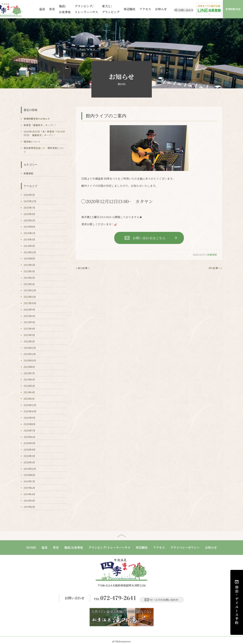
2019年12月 (30, 469)
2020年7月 (29, 431)
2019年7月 (29, 481)
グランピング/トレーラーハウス (79, 9)
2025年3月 (29, 214)
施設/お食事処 (59, 9)
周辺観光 (119, 9)
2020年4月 (29, 450)
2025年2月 (29, 220)
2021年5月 (29, 386)
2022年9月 (29, 310)
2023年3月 (29, 271)
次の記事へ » (215, 268)
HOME (31, 547)
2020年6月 (29, 437)
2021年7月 (29, 373)
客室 (46, 9)
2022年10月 (30, 303)
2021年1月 (29, 399)
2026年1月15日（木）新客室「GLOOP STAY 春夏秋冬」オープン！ (46, 133)
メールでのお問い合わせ (163, 597)
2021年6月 (29, 379)
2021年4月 (29, 392)
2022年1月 (29, 341)
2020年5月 (29, 443)
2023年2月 (29, 278)
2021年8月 (29, 367)
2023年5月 (29, 265)
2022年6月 (29, 316)
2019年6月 (29, 488)
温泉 (37, 9)
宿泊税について (32, 142)
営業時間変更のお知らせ (37, 119)
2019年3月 (29, 501)
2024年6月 (29, 233)
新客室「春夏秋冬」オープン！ (40, 125)
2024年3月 (29, 239)
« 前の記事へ (83, 268)
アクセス (134, 9)
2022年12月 (30, 290)
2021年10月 (30, 360)
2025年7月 (29, 208)
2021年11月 (30, 354)
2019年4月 (29, 494)
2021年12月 (30, 348)
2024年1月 (29, 246)
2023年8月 (29, 258)
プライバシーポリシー (185, 547)
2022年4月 (29, 329)
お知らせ (149, 9)
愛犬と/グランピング (102, 9)
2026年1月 (29, 195)
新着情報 (212, 255)
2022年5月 (29, 322)
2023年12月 (30, 252)
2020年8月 (29, 424)
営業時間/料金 (234, 9)
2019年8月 (29, 475)
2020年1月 (29, 462)
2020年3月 (29, 456)
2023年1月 (29, 284)
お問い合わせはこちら (149, 238)
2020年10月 (30, 411)
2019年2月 (29, 507)
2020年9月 (29, 418)
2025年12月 (30, 201)
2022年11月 (30, 297)
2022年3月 (29, 335)
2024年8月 (29, 227)
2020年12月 (30, 405)
